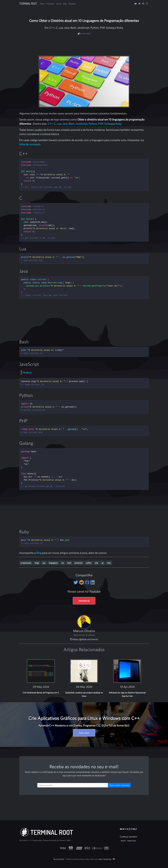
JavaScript (81, 124)
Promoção (50, 4)
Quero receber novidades (119, 785)
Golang (109, 124)
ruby (109, 563)
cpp (44, 563)
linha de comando (30, 144)
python (89, 563)
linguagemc (53, 563)
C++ (50, 124)
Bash (71, 124)
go (103, 563)
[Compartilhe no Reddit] (82, 582)
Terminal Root (28, 4)
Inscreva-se (84, 601)
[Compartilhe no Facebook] (88, 582)
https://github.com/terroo (84, 639)
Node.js (27, 372)
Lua (59, 124)
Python (93, 124)
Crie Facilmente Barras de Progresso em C (41, 693)
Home (42, 4)
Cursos (59, 4)
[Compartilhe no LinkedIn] (93, 582)
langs (37, 563)
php (96, 563)
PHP (101, 124)
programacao (26, 563)
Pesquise (72, 4)
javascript (79, 563)
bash (69, 563)
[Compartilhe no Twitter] (76, 582)
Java (65, 124)
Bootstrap (107, 859)
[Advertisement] (84, 42)
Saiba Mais (84, 733)
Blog (65, 4)
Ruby (118, 124)
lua (63, 563)
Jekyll (100, 859)
